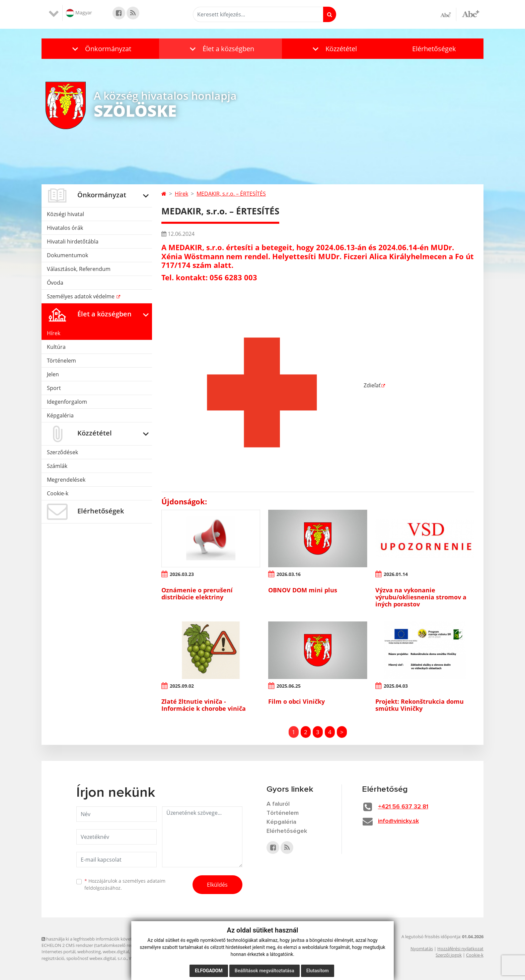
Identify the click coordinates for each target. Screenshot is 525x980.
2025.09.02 (182, 686)
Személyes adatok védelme (81, 296)
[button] (100, 49)
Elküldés (217, 885)
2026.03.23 (182, 574)
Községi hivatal (65, 214)
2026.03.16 (289, 574)
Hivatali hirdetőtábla (73, 241)
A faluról (278, 804)
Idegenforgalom (67, 402)
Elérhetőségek (434, 49)
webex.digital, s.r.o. (122, 952)
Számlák (57, 466)
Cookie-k (58, 493)
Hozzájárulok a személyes (125, 884)
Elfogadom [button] (209, 971)
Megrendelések (66, 480)
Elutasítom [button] (318, 971)
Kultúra (56, 347)
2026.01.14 (396, 574)
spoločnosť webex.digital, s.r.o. (97, 958)
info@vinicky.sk (398, 821)
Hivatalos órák (65, 228)
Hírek (54, 333)
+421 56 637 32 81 (403, 807)
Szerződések (62, 452)
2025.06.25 (289, 686)
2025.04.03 (396, 686)
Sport (54, 388)
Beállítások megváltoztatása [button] (265, 971)
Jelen (53, 374)
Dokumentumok (67, 255)
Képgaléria (60, 415)
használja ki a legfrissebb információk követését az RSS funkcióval (108, 939)
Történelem (61, 361)
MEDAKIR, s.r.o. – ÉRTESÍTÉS (231, 194)
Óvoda (55, 283)
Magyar (79, 13)
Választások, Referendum (79, 269)
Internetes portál (58, 952)
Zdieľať (271, 385)
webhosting (89, 952)
